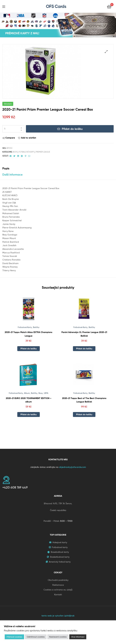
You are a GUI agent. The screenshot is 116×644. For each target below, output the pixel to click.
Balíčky (36, 327)
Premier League (43, 152)
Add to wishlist (29, 138)
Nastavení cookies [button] (58, 637)
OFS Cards (56, 6)
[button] (106, 52)
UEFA (46, 393)
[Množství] (13, 129)
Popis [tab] (6, 168)
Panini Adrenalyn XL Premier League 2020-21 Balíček (84, 334)
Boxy (15, 152)
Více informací (78, 637)
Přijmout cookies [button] (14, 637)
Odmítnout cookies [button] (36, 637)
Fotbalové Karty (27, 152)
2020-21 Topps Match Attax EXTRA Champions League (29, 334)
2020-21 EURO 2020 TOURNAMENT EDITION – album (29, 400)
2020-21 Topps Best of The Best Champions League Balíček (84, 400)
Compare (10, 138)
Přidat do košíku (72, 129)
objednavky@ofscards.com (72, 467)
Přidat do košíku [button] (29, 349)
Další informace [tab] (12, 175)
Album (27, 393)
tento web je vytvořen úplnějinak (58, 616)
